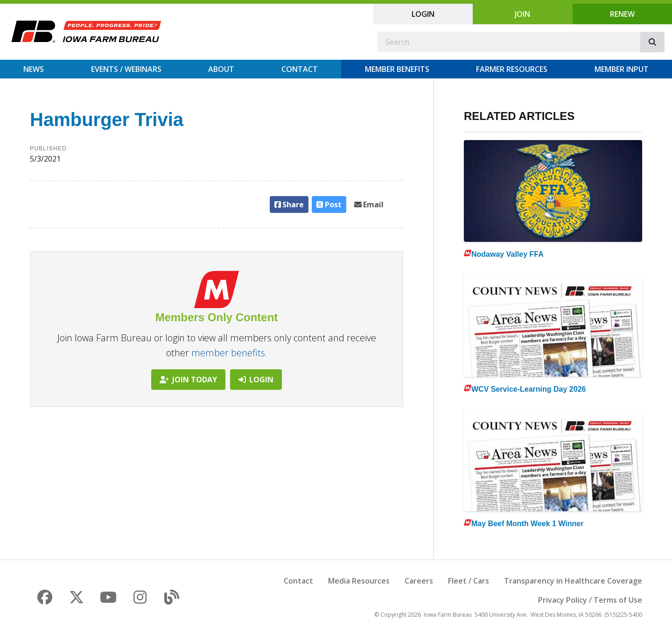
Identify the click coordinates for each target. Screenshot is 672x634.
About (221, 69)
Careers (419, 581)
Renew (622, 14)
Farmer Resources (512, 69)
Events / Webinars (126, 69)
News (34, 69)
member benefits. (229, 353)
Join (522, 14)
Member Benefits (397, 69)
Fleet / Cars (469, 581)
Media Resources (359, 581)
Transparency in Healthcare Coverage (573, 581)
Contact (300, 69)
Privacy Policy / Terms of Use (590, 600)
